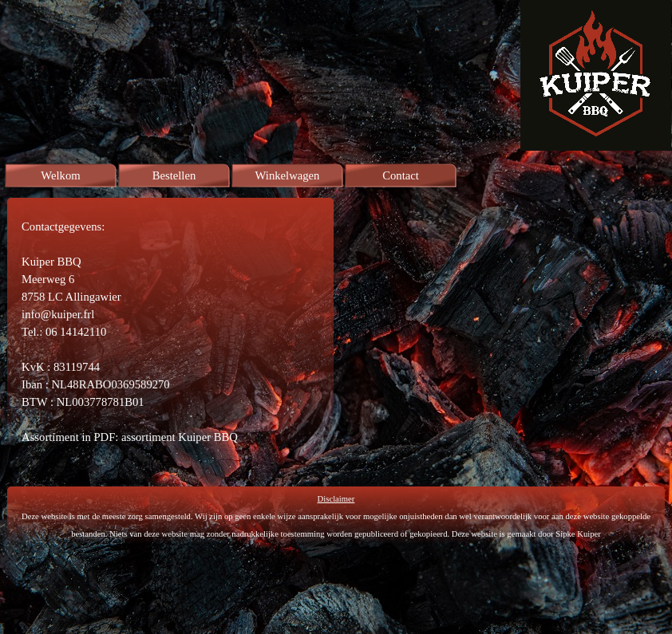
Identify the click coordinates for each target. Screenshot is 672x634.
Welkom (60, 175)
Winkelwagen (288, 175)
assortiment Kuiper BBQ (180, 437)
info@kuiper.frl (58, 314)
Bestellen (174, 175)
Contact (401, 175)
